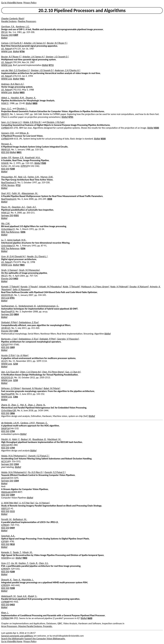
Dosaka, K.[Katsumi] (139, 287)
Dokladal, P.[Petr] (9, 322)
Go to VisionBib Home (12, 3)
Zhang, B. (6, 405)
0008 (50, 199)
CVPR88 (5, 602)
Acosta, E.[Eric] (8, 355)
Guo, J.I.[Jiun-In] (73, 372)
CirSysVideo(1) (8, 229)
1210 (15, 364)
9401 (22, 79)
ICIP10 (4, 345)
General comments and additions (17, 636)
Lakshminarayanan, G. (48, 306)
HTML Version (8, 185)
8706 (22, 51)
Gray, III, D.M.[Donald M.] (13, 256)
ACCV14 (5, 461)
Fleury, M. (6, 207)
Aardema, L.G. (23, 27)
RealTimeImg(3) (9, 182)
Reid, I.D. (22, 177)
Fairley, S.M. (34, 177)
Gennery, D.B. (8, 133)
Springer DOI (7, 215)
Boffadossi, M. (20, 519)
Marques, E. (42, 423)
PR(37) (4, 276)
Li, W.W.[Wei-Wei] (10, 503)
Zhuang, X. (31, 98)
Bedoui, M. (26, 439)
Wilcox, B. (24, 133)
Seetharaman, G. (9, 306)
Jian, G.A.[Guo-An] (10, 372)
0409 (12, 528)
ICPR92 (24, 166)
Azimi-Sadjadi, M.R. (16, 240)
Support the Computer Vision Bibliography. (45, 639)
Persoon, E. (6, 144)
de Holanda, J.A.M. (10, 423)
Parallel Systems (9, 21)
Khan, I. (5, 613)
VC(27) (4, 361)
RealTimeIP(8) (8, 394)
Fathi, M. (16, 193)
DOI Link (5, 298)
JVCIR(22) (6, 328)
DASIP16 (5, 428)
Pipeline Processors (27, 21)
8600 (90, 618)
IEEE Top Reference (10, 232)
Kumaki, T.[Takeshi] (10, 287)
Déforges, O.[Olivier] (11, 388)
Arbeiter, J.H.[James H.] (35, 43)
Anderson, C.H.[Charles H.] (67, 70)
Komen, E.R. (18, 158)
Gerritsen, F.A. (8, 27)
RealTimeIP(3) (8, 312)
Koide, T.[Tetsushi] (71, 287)
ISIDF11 (5, 508)
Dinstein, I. (22, 108)
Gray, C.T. (6, 563)
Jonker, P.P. (6, 158)
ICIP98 (4, 541)
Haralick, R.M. (18, 98)
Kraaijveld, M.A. (33, 158)
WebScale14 (7, 492)
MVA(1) (5, 103)
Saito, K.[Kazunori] (21, 289)
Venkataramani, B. (27, 306)
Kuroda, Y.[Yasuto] (29, 287)
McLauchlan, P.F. (9, 177)
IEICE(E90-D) (7, 295)
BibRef (4, 38)
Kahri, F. (16, 439)
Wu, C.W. (5, 223)
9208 (12, 169)
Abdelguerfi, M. (9, 596)
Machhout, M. (54, 439)
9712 (18, 185)
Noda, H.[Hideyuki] (119, 287)
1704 (12, 431)
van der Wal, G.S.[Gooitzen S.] (15, 70)
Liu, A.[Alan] (22, 355)
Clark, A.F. (31, 207)
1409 (12, 495)
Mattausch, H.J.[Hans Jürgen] (95, 287)
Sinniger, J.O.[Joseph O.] (57, 57)
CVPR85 (5, 128)
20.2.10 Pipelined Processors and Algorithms (82, 10)
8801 (19, 152)
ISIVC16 (5, 445)
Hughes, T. (23, 563)
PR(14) (4, 32)
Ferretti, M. (7, 519)
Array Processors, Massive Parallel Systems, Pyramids (27, 626)
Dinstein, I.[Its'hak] (55, 122)
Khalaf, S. (32, 596)
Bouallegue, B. (39, 439)
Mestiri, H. (6, 439)
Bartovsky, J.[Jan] (9, 339)
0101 (16, 215)
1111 (12, 511)
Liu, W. (14, 563)
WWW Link (7, 51)
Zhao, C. (15, 405)
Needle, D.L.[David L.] (37, 256)
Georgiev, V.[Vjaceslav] (68, 339)
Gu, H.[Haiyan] (42, 503)
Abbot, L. (5, 98)
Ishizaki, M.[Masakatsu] (50, 287)
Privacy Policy (30, 3)
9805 (22, 265)
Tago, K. (17, 580)
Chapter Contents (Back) (13, 18)
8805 (22, 92)
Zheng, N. (41, 405)
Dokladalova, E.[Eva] (29, 322)
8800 (35, 103)
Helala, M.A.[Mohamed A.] (14, 456)
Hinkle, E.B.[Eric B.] (32, 122)
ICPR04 (5, 525)
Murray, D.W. (47, 177)
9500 (44, 163)
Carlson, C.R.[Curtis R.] (12, 43)
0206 (23, 232)
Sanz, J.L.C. (6, 108)
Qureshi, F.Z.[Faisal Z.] (39, 456)
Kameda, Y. (6, 552)
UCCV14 (5, 478)
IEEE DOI (5, 152)
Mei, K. (23, 405)
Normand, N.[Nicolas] (32, 388)
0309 (16, 35)
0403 (16, 279)
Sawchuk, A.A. (8, 536)
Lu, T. (4, 240)
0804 (16, 314)
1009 (12, 347)
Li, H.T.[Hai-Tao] (27, 503)
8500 (156, 128)
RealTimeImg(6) (9, 199)
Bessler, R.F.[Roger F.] (57, 43)
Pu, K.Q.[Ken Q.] (36, 472)
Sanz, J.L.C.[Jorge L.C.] (12, 122)
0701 (12, 298)
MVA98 (5, 558)
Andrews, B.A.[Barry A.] (12, 84)
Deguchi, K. (7, 580)
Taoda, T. (17, 552)
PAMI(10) (6, 149)
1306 (15, 397)
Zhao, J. (31, 405)
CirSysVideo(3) (8, 246)
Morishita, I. (27, 580)
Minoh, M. (27, 552)
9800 (25, 558)
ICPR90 (5, 569)
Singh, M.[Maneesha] (29, 270)
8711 (51, 65)
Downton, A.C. (19, 207)
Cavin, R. (34, 563)
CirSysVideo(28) (9, 410)
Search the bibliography (13, 639)
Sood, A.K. (22, 596)
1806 (12, 413)
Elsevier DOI (7, 35)
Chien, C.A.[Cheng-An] (31, 372)
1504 (16, 464)
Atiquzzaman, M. (30, 193)
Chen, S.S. (44, 563)
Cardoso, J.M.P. (28, 423)
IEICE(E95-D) (7, 377)
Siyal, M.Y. (6, 193)
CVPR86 (5, 618)
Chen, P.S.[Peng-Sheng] (53, 372)
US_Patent (6, 49)
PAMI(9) (5, 114)
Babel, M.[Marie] (52, 388)
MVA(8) (5, 163)
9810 (12, 544)
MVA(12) (5, 213)
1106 (16, 331)
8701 (71, 117)
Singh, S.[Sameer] (10, 270)
